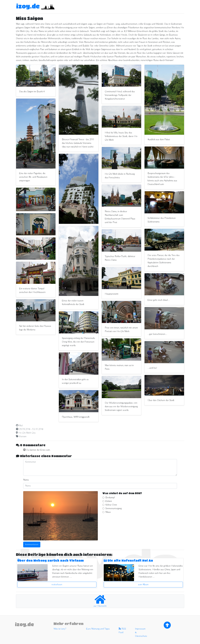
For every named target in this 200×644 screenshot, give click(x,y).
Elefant (109, 501)
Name (26, 480)
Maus (108, 512)
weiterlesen (57, 585)
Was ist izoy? (60, 629)
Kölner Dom (111, 505)
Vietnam (23, 437)
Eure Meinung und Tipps (98, 629)
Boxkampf (110, 498)
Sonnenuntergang (113, 509)
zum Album (143, 585)
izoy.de (28, 6)
